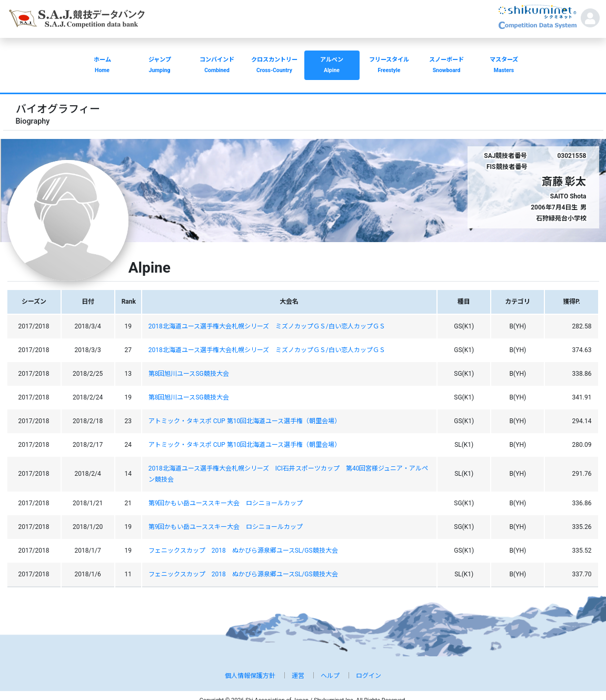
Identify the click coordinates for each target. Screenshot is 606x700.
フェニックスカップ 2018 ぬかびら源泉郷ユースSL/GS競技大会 (243, 551)
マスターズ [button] (504, 66)
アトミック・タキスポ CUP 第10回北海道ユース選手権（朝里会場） (245, 421)
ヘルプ (330, 676)
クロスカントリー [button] (275, 66)
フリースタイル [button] (389, 66)
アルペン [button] (332, 66)
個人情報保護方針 (250, 676)
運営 (298, 676)
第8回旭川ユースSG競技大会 (189, 374)
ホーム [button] (102, 66)
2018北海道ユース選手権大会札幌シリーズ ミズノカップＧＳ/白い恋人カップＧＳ (267, 326)
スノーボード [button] (447, 66)
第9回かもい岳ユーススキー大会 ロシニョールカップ (226, 503)
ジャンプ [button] (160, 66)
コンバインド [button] (217, 66)
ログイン (369, 676)
